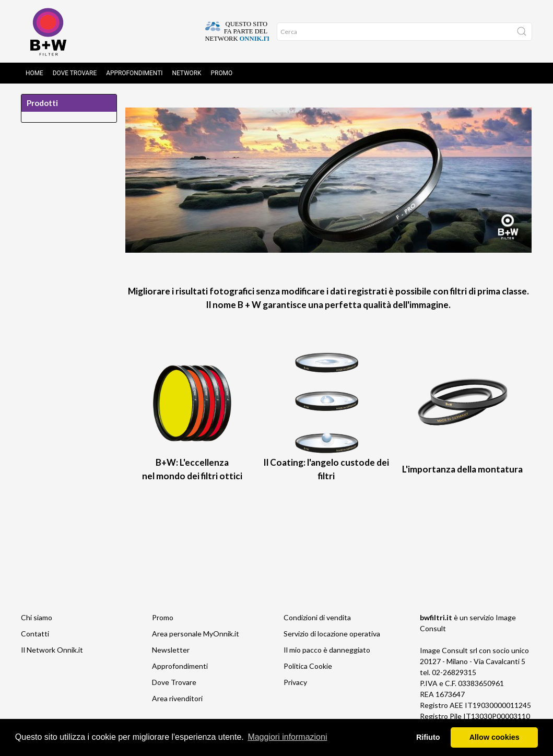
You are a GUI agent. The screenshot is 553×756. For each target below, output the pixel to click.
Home (34, 73)
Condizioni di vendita (317, 617)
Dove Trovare (75, 73)
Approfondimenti (134, 73)
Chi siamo (37, 617)
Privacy (295, 682)
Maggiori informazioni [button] (287, 737)
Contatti (35, 634)
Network (187, 73)
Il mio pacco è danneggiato (327, 650)
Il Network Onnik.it (52, 650)
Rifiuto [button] (428, 737)
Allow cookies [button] (495, 737)
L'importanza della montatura (462, 469)
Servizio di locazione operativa (332, 634)
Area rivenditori (177, 698)
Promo (222, 73)
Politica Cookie (308, 666)
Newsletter (171, 650)
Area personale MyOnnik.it (196, 634)
